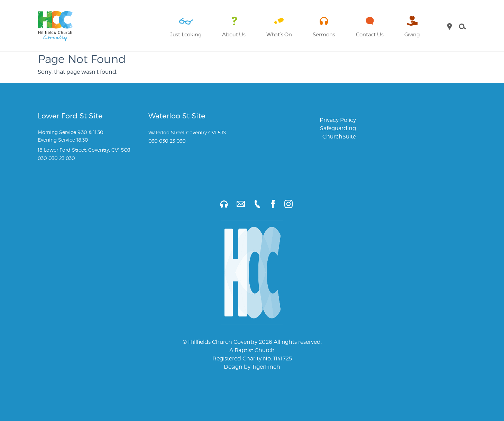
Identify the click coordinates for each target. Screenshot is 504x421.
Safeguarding (338, 128)
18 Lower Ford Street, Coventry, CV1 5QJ (84, 150)
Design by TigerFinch (252, 367)
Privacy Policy (338, 120)
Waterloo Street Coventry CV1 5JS (187, 132)
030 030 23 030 (56, 158)
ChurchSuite (339, 137)
